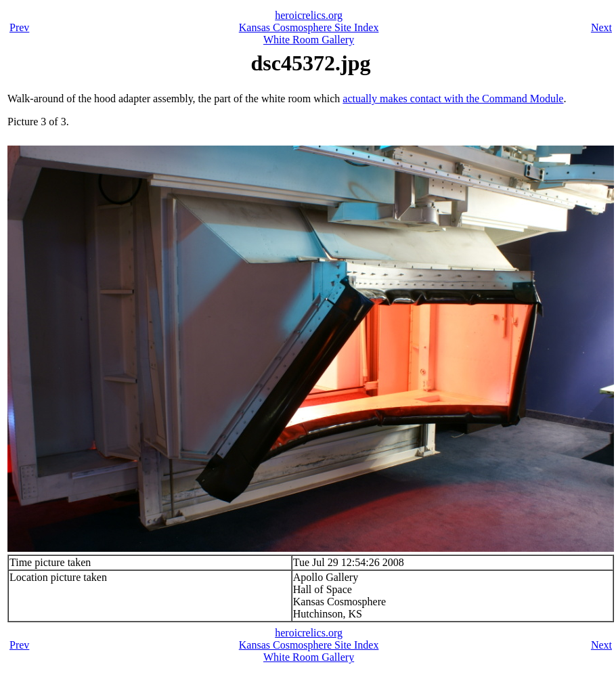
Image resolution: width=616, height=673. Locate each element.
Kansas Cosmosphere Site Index (309, 27)
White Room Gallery (309, 40)
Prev (19, 27)
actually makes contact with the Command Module (453, 99)
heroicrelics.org (309, 15)
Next (601, 27)
